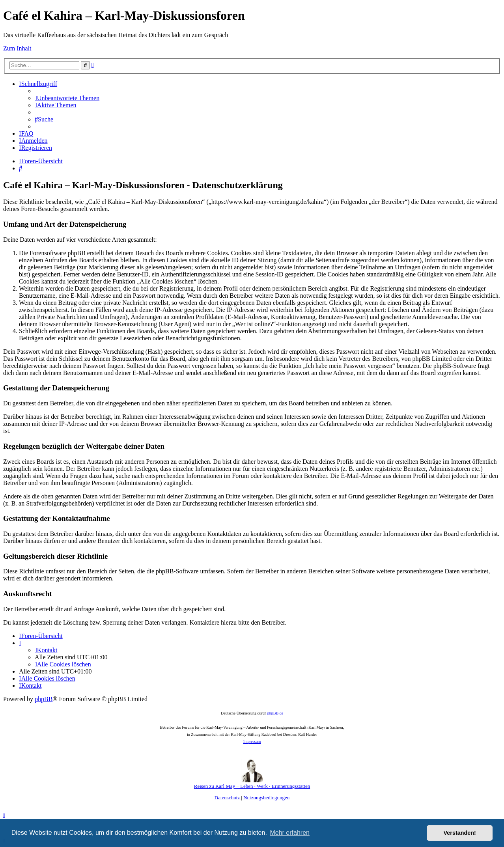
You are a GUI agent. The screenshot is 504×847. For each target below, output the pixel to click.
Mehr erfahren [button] (290, 833)
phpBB (44, 699)
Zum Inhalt (17, 48)
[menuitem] (67, 98)
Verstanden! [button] (460, 833)
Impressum (252, 742)
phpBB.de (275, 713)
